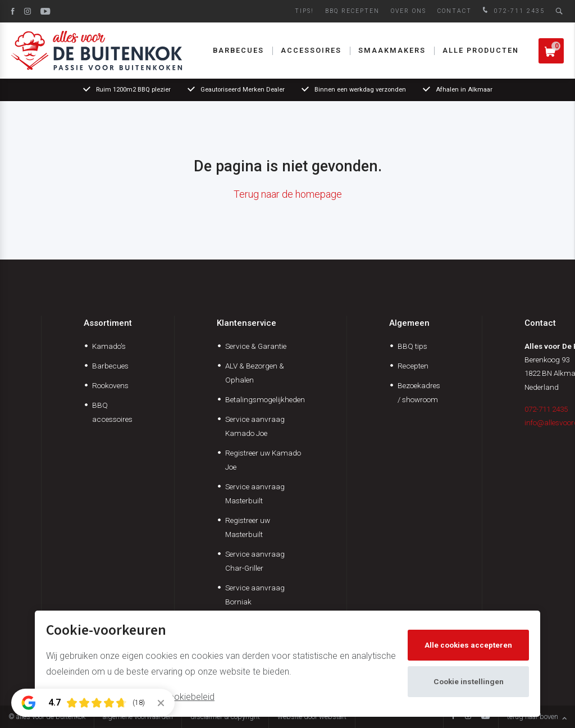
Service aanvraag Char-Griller (255, 561)
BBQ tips (412, 346)
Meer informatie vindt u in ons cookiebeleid (130, 697)
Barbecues (238, 50)
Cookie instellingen (469, 681)
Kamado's (109, 346)
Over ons (409, 11)
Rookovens (110, 385)
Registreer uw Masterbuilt (248, 527)
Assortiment (108, 323)
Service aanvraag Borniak (255, 595)
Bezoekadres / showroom (419, 392)
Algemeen (409, 323)
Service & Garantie (256, 346)
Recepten (413, 366)
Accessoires (311, 50)
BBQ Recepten (352, 11)
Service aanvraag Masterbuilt (255, 493)
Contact (455, 11)
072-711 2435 (512, 11)
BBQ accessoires (112, 412)
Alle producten (481, 50)
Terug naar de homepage (288, 194)
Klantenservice (247, 323)
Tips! (304, 11)
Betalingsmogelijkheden (265, 399)
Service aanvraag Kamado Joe (255, 426)
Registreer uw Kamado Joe (263, 460)
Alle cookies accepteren (468, 645)
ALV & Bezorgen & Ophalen (255, 373)
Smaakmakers (392, 50)
